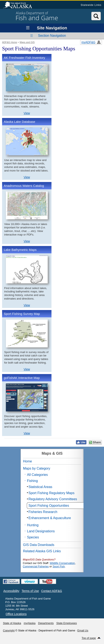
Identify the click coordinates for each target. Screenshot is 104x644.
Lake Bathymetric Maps (20, 250)
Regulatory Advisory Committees (53, 499)
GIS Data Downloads (39, 545)
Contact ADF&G (52, 591)
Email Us (83, 630)
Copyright (9, 630)
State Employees (67, 623)
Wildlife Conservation (62, 563)
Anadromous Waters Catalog (24, 186)
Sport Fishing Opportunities (49, 506)
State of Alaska (20, 5)
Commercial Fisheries (36, 566)
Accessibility (11, 591)
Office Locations (16, 614)
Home (28, 461)
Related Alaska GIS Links (42, 551)
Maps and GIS (27, 42)
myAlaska (30, 623)
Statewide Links (91, 5)
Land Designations (41, 531)
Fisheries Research (43, 512)
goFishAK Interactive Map (22, 378)
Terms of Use (30, 591)
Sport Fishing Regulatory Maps (51, 493)
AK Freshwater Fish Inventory (24, 58)
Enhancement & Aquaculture (50, 518)
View (27, 113)
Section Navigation (52, 36)
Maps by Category (37, 468)
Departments (46, 623)
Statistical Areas (40, 487)
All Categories (37, 475)
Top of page (89, 638)
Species (33, 537)
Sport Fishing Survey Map (22, 314)
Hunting (33, 525)
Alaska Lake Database (19, 122)
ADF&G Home (10, 42)
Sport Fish (59, 566)
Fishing (32, 481)
